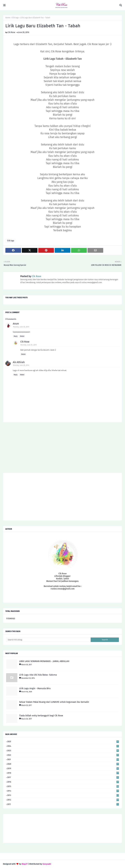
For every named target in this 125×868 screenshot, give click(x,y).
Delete (22, 336)
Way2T (25, 864)
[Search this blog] (48, 640)
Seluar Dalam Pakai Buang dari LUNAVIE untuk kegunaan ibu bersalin (54, 702)
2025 (63, 742)
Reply (16, 336)
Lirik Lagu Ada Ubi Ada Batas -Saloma (38, 675)
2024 (63, 746)
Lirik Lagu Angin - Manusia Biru (35, 688)
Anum (16, 324)
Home (8, 18)
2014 (63, 791)
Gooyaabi (47, 864)
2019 (63, 768)
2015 (63, 786)
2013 (63, 795)
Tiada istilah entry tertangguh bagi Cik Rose (41, 716)
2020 (63, 764)
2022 (63, 755)
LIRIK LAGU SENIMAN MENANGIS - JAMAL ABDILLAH (44, 661)
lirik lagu (15, 18)
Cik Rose (11, 32)
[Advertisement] (63, 449)
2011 (63, 804)
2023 (63, 751)
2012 (63, 800)
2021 (63, 759)
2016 (63, 782)
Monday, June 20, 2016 (21, 327)
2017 (63, 777)
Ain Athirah (19, 362)
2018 (63, 773)
